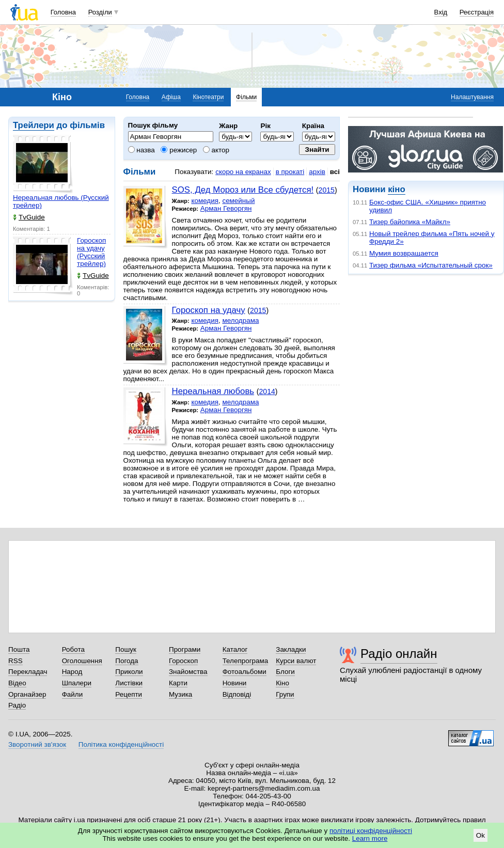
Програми (185, 649)
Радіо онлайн (399, 654)
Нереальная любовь (213, 391)
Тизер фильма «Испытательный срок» (431, 265)
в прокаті (290, 172)
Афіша (171, 97)
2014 (267, 391)
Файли (73, 694)
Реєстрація (477, 12)
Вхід (441, 12)
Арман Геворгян (226, 208)
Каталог (235, 649)
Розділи (100, 12)
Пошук (126, 649)
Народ (72, 672)
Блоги (285, 672)
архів (317, 172)
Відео (17, 683)
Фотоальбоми (245, 672)
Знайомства (188, 672)
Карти (178, 683)
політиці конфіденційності (371, 831)
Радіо (17, 705)
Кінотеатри (208, 97)
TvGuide (29, 217)
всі (335, 172)
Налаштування (472, 97)
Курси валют (296, 661)
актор (216, 150)
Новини (235, 683)
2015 (327, 190)
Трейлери (34, 125)
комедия (205, 201)
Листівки (129, 683)
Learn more (370, 838)
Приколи (129, 672)
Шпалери (77, 683)
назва (141, 150)
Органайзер (27, 694)
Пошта (19, 649)
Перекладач (28, 672)
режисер (179, 150)
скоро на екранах (243, 172)
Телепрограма (246, 661)
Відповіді (237, 694)
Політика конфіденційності (121, 744)
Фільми (246, 97)
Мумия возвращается (404, 253)
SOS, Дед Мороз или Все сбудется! (243, 190)
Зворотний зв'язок (37, 744)
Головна (63, 12)
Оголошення (82, 661)
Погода (127, 661)
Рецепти (129, 694)
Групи (285, 694)
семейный (238, 201)
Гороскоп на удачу (209, 310)
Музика (180, 694)
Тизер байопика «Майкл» (410, 222)
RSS (15, 661)
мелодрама (240, 320)
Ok (481, 835)
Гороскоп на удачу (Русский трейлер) (91, 252)
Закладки (291, 649)
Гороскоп (183, 661)
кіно (396, 189)
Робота (73, 649)
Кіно (282, 683)
